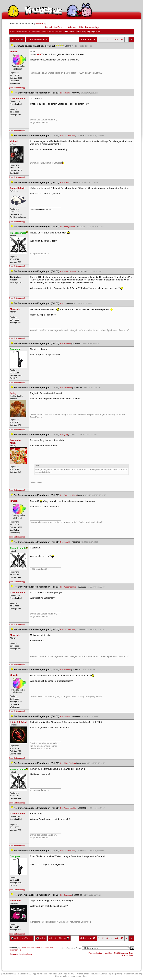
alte (39, 54)
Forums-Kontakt (96, 953)
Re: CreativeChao (68, 136)
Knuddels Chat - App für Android (33, 974)
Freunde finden (82, 974)
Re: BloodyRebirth (68, 227)
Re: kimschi (65, 93)
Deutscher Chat (9, 974)
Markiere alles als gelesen (21, 954)
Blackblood (26, 947)
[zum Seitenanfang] (17, 88)
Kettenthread (57, 32)
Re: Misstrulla (66, 343)
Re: (62, 303)
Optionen (17, 40)
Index (41, 938)
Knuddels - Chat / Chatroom (116, 953)
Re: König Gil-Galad (68, 763)
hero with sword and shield (42, 947)
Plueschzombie (15, 950)
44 (116, 39)
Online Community (132, 974)
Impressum (76, 976)
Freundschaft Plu (99, 974)
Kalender (72, 27)
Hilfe (81, 27)
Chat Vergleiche (62, 976)
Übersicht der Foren (53, 27)
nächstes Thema (59, 938)
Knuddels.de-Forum (19, 32)
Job (85, 976)
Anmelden (40, 23)
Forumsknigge (92, 27)
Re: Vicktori (65, 182)
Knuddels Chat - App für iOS (61, 974)
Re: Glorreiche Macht (69, 495)
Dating (119, 974)
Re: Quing (64, 435)
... (111, 39)
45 (122, 39)
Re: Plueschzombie (68, 271)
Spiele (112, 974)
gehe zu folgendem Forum (71, 948)
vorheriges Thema (22, 938)
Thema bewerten (38, 40)
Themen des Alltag (39, 32)
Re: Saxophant (66, 388)
